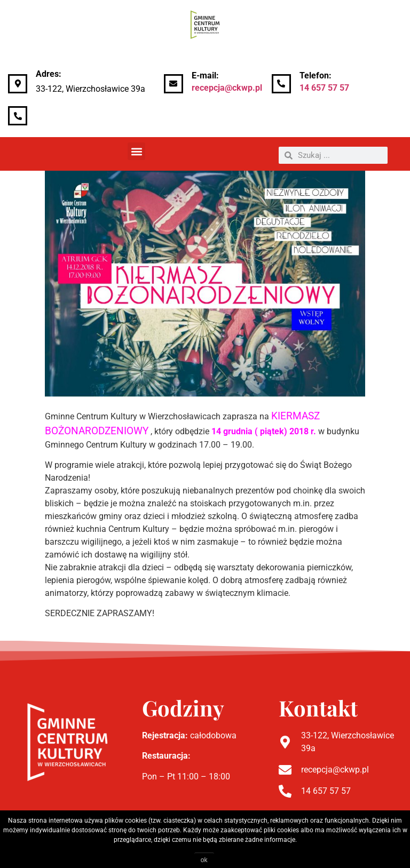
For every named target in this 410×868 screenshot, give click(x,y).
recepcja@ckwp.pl (227, 88)
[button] (136, 151)
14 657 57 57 (324, 88)
